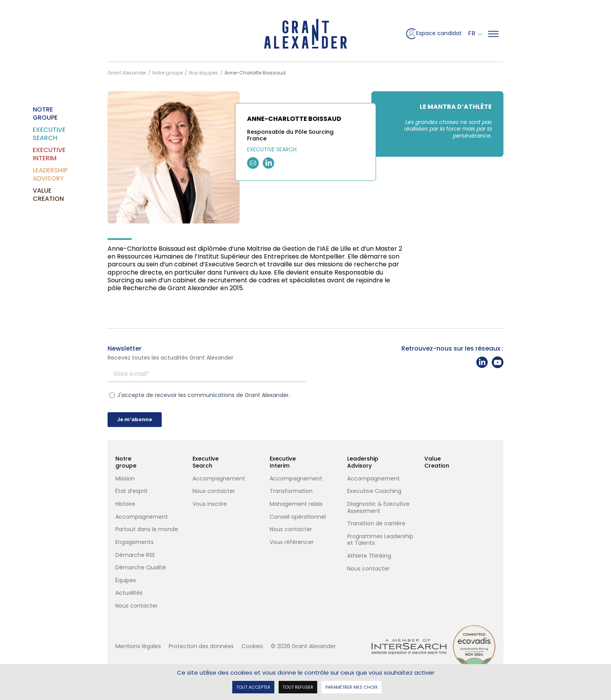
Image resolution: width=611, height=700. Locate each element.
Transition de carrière (376, 524)
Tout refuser (298, 687)
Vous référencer (292, 542)
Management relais (296, 504)
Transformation (291, 491)
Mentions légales (138, 646)
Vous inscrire (210, 504)
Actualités (129, 593)
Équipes (126, 581)
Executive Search (37, 134)
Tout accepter (253, 687)
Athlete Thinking (369, 556)
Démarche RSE (135, 555)
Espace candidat (433, 34)
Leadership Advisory (37, 174)
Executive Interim (37, 154)
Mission (125, 479)
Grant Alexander (127, 73)
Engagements (134, 542)
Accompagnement (142, 517)
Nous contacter (137, 606)
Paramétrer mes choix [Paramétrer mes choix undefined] (351, 687)
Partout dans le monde (147, 530)
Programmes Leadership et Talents (380, 540)
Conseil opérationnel (298, 517)
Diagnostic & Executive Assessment (378, 508)
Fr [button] (472, 34)
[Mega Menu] (493, 34)
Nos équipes (204, 73)
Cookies (252, 646)
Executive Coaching (374, 491)
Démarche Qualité (141, 568)
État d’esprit (132, 491)
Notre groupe (37, 113)
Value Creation (37, 195)
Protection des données (201, 646)
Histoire (125, 504)
